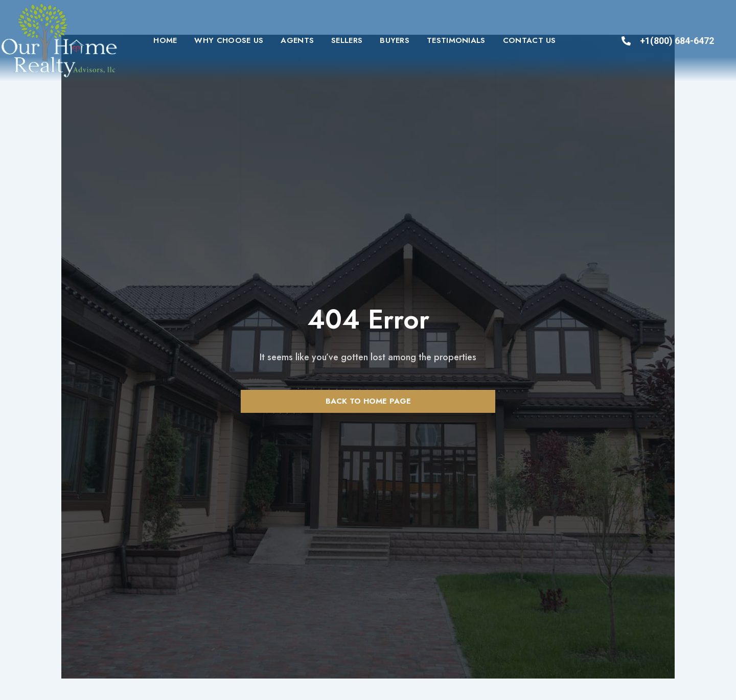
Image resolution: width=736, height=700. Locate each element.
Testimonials (456, 40)
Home (165, 40)
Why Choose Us (229, 40)
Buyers (395, 40)
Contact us (530, 40)
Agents (297, 40)
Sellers (347, 40)
